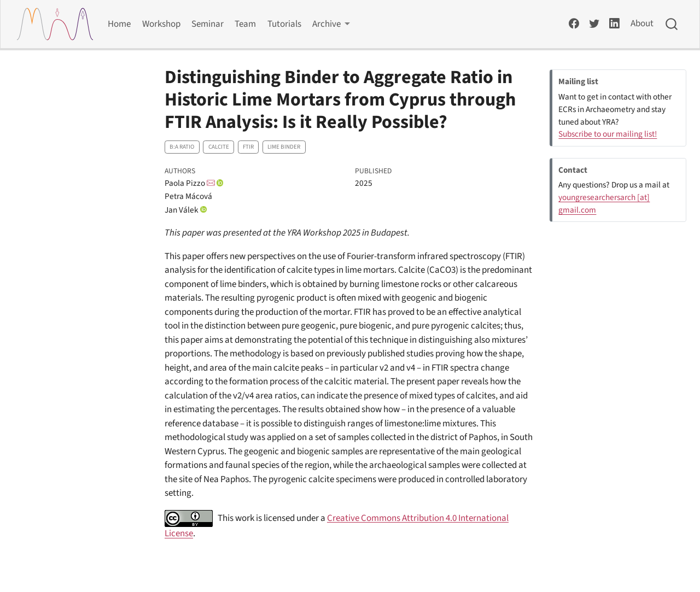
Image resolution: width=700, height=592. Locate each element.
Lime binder (284, 147)
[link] (331, 24)
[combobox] (672, 24)
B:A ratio (182, 147)
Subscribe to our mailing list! (608, 134)
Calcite (219, 147)
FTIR (248, 147)
